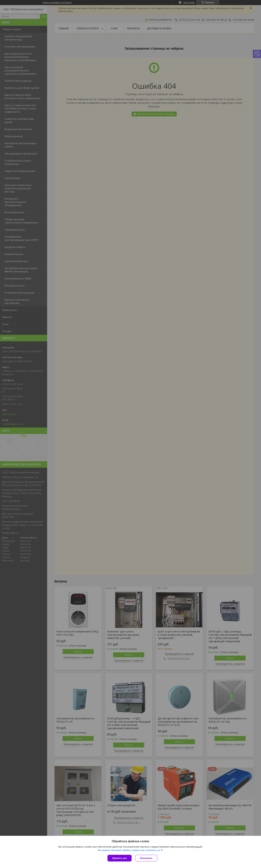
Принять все (120, 858)
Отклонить (146, 858)
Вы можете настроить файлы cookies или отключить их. (129, 850)
